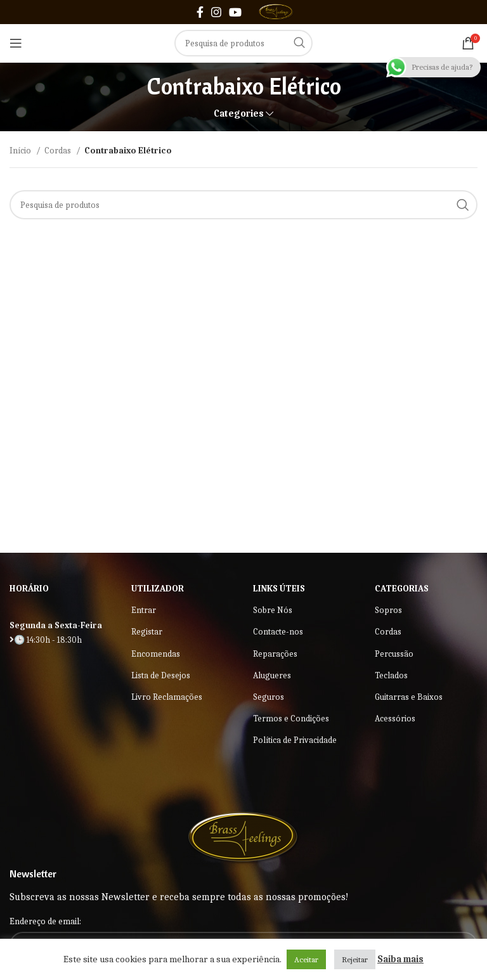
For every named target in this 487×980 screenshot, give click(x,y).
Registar (147, 632)
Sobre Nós (273, 610)
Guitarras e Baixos (409, 697)
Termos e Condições (291, 719)
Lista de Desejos (161, 675)
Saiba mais (400, 959)
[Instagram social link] (216, 12)
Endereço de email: (45, 921)
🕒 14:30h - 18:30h (46, 640)
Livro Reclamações (167, 697)
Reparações (275, 654)
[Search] (243, 43)
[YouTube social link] (235, 12)
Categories (239, 114)
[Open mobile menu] (16, 43)
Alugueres (272, 675)
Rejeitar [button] (355, 959)
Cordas (59, 151)
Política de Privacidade (295, 740)
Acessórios (395, 719)
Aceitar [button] (306, 959)
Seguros (269, 697)
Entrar (144, 610)
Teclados (391, 675)
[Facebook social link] (200, 12)
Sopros (388, 610)
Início (21, 151)
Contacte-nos (278, 632)
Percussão (394, 654)
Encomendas (156, 654)
